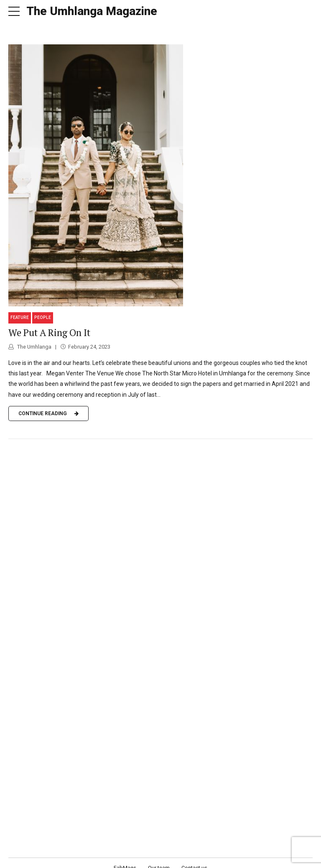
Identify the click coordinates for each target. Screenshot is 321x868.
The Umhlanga (34, 337)
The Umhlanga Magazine (92, 11)
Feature (20, 308)
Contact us (194, 858)
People (43, 308)
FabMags (125, 858)
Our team (159, 858)
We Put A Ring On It (49, 323)
